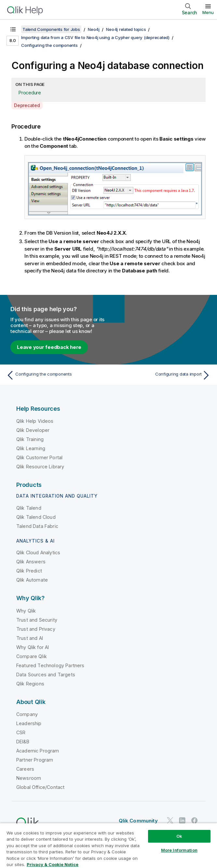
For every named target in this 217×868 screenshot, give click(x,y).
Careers (25, 769)
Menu (208, 12)
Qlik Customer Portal (39, 457)
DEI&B (23, 742)
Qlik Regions (30, 684)
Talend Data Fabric (37, 526)
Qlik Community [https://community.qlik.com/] (138, 821)
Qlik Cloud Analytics (38, 552)
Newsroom (29, 778)
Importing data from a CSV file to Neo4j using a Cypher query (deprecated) (95, 37)
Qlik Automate (32, 580)
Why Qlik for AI (33, 647)
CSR (21, 732)
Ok (179, 836)
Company (27, 714)
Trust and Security (37, 620)
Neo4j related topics (126, 29)
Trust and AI (30, 638)
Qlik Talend (29, 508)
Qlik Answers (31, 562)
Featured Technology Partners (50, 665)
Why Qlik (26, 611)
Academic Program (38, 751)
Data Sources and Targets (46, 675)
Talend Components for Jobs (51, 29)
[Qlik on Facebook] (195, 820)
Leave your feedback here (49, 347)
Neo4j (94, 29)
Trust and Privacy (36, 629)
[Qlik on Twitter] (170, 820)
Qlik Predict (29, 571)
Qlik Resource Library (40, 467)
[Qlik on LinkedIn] (182, 820)
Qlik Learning (31, 448)
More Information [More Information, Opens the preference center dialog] (179, 850)
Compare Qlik (32, 656)
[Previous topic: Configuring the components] (56, 375)
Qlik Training (30, 439)
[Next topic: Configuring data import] (161, 375)
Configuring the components (49, 45)
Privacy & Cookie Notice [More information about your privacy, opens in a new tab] (53, 864)
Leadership (29, 723)
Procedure (30, 93)
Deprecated (27, 105)
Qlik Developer (33, 430)
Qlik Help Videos (35, 421)
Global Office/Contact (40, 787)
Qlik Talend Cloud (36, 517)
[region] (108, 845)
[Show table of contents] (13, 29)
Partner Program (35, 760)
